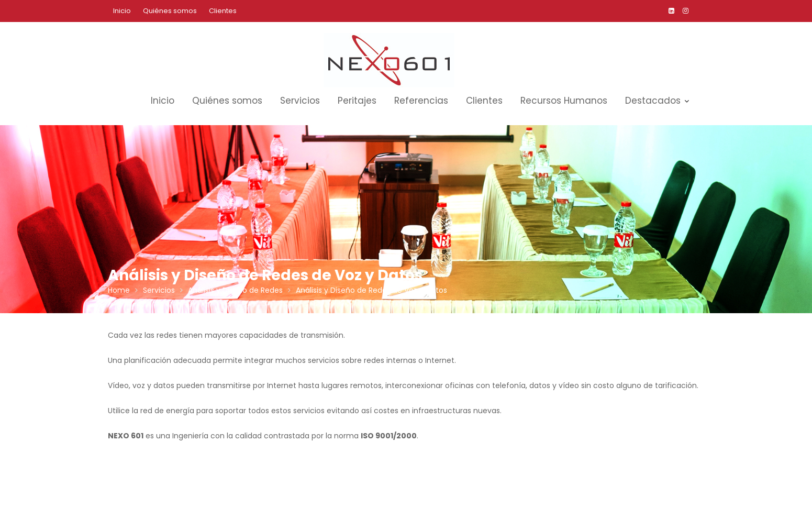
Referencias (421, 101)
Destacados (653, 101)
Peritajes (357, 101)
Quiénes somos (170, 11)
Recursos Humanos (564, 101)
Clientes (223, 11)
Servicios (300, 101)
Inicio (122, 11)
